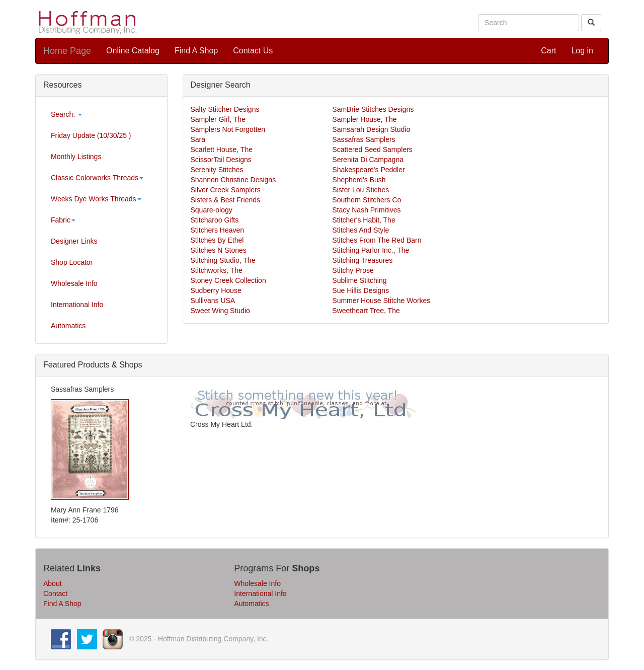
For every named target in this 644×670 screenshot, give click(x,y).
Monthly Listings (76, 157)
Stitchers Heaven (218, 230)
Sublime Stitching (359, 280)
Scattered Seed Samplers (372, 150)
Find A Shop (196, 51)
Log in (582, 51)
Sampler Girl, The (218, 119)
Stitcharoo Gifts (215, 220)
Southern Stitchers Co (367, 200)
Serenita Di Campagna (368, 160)
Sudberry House (216, 290)
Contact (55, 593)
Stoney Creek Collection (228, 280)
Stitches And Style (360, 230)
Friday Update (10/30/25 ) (91, 135)
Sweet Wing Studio (220, 311)
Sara (198, 139)
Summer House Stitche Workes (381, 301)
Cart (548, 51)
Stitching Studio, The (223, 260)
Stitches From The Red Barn (377, 240)
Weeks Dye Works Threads (96, 199)
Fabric (63, 220)
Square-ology (212, 210)
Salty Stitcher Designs (225, 109)
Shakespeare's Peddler (368, 170)
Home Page (67, 51)
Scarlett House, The (222, 150)
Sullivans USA (213, 301)
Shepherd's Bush (359, 180)
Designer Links (74, 241)
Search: (66, 114)
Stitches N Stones (219, 250)
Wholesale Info (74, 283)
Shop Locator (72, 262)
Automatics (68, 326)
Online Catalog (133, 51)
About (53, 583)
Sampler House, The (364, 119)
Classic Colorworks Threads (97, 178)
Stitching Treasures (362, 260)
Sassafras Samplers (364, 139)
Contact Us (253, 51)
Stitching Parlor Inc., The (371, 250)
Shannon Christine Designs (233, 180)
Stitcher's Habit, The (364, 220)
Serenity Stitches (217, 170)
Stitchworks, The (217, 270)
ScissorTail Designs (221, 160)
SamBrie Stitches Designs (373, 109)
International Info (77, 305)
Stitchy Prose (353, 270)
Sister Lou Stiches (360, 190)
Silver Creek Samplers (226, 190)
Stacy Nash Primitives (366, 210)
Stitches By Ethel (217, 240)
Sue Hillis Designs (360, 290)
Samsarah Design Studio (371, 129)
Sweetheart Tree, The (366, 311)
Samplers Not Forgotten (228, 129)
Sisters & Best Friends (226, 200)
